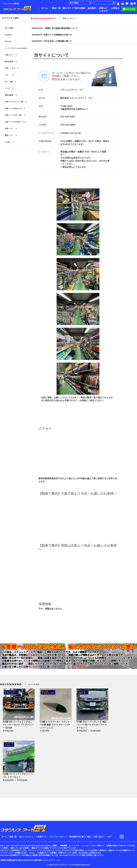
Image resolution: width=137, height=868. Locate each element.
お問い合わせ (98, 837)
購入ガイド (68, 8)
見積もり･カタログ (104, 10)
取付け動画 (80, 8)
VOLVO (8, 41)
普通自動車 (11, 95)
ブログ (109, 837)
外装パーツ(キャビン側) (16, 102)
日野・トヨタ (12, 68)
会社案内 (92, 8)
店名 (41, 90)
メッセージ (44, 152)
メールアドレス (46, 133)
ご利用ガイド (41, 837)
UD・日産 (10, 82)
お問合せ (115, 8)
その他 (9, 142)
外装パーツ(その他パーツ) (17, 122)
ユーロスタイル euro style (17, 48)
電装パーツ (11, 135)
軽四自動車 (11, 62)
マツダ (9, 88)
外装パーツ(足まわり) (15, 108)
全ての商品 (9, 28)
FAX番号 (43, 125)
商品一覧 (56, 8)
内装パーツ (11, 128)
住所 (41, 106)
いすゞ (9, 75)
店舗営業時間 (45, 141)
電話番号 (43, 117)
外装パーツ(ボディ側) (15, 115)
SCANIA (8, 35)
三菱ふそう (11, 55)
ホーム (44, 8)
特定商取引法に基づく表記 (80, 837)
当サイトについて (26, 837)
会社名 (42, 98)
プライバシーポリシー (58, 837)
